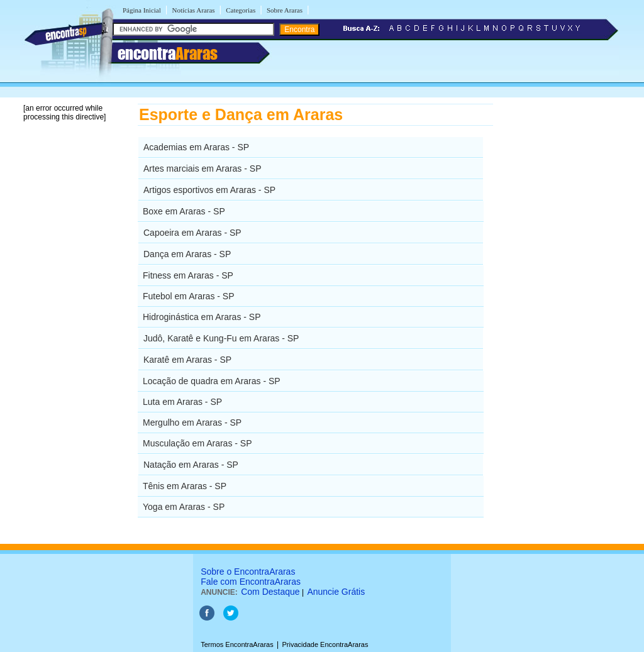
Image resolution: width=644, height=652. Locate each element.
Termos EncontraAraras (237, 644)
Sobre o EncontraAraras (248, 572)
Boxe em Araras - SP (184, 211)
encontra (168, 53)
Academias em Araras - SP (196, 147)
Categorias (241, 10)
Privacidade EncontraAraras (325, 644)
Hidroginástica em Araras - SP (202, 317)
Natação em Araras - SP (191, 465)
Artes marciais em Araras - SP (203, 169)
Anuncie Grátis (336, 592)
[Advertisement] (558, 292)
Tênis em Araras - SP (185, 486)
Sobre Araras (285, 10)
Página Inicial (142, 10)
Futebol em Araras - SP (189, 296)
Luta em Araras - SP (182, 402)
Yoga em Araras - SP (184, 507)
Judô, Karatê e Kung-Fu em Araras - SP (221, 338)
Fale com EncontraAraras (251, 582)
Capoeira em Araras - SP (192, 233)
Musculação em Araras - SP (197, 443)
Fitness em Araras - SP (188, 275)
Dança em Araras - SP (187, 254)
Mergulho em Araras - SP (192, 423)
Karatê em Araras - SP (187, 360)
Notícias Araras (193, 10)
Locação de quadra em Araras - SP (212, 381)
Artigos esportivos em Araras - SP (209, 190)
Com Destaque (270, 592)
